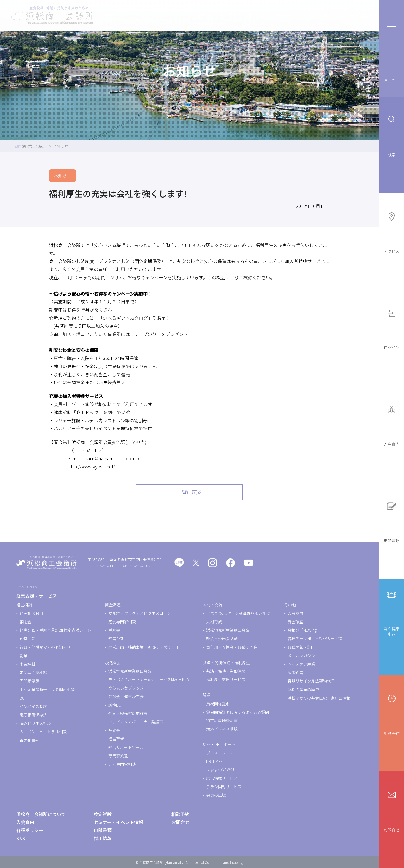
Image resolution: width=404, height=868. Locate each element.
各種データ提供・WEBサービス (315, 638)
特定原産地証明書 (222, 720)
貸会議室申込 (392, 612)
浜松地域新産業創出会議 (130, 671)
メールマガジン (301, 656)
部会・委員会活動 (222, 638)
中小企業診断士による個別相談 (47, 690)
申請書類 (392, 521)
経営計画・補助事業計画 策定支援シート (55, 630)
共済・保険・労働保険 (226, 671)
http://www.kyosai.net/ (92, 466)
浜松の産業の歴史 (303, 690)
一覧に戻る (189, 492)
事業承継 (27, 664)
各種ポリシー (30, 830)
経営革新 (27, 638)
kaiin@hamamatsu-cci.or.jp (112, 458)
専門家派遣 (29, 681)
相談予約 (392, 714)
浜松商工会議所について (341, 15)
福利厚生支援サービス (226, 679)
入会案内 (392, 424)
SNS (21, 838)
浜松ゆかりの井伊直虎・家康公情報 (319, 698)
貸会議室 (295, 622)
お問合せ (392, 810)
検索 (392, 135)
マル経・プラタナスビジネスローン (140, 613)
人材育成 (214, 622)
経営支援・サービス (188, 15)
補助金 (26, 622)
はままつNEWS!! (220, 770)
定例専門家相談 (33, 672)
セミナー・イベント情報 (278, 15)
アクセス (392, 232)
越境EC (115, 705)
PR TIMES (214, 761)
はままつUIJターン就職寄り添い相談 (238, 613)
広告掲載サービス (222, 778)
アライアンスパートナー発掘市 (136, 722)
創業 (24, 656)
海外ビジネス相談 (35, 723)
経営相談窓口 (31, 613)
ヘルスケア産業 (301, 664)
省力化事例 (29, 740)
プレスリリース (220, 753)
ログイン (392, 328)
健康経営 (295, 672)
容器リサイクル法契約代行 (311, 681)
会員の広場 (216, 795)
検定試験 (231, 15)
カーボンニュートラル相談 (43, 732)
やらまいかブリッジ (126, 688)
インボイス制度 (33, 706)
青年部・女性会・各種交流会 (232, 647)
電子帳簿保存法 (33, 715)
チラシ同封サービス (224, 787)
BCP (23, 698)
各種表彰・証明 (301, 647)
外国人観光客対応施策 (128, 713)
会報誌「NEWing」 (304, 630)
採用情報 (103, 838)
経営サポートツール (126, 747)
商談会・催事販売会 (126, 697)
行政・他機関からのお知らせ (45, 647)
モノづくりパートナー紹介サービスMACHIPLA (149, 679)
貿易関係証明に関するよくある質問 (238, 712)
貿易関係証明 (218, 704)
